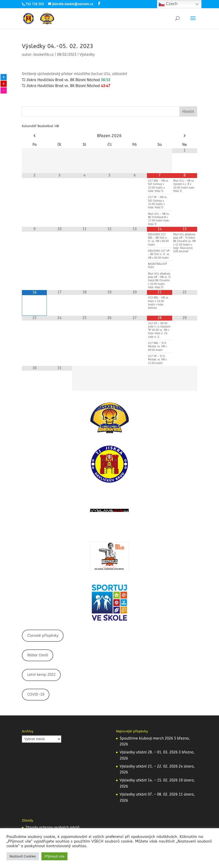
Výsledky (87, 55)
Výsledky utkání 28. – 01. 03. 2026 (149, 752)
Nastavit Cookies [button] (23, 856)
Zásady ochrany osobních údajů (52, 828)
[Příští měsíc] (185, 136)
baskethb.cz (44, 55)
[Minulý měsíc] (34, 136)
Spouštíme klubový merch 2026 (146, 738)
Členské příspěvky (43, 636)
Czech (168, 4)
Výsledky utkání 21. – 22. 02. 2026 (149, 766)
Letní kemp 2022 (41, 675)
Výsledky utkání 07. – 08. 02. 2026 (149, 794)
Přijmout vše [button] (54, 856)
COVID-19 (36, 694)
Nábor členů (38, 655)
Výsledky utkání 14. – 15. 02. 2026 (149, 780)
